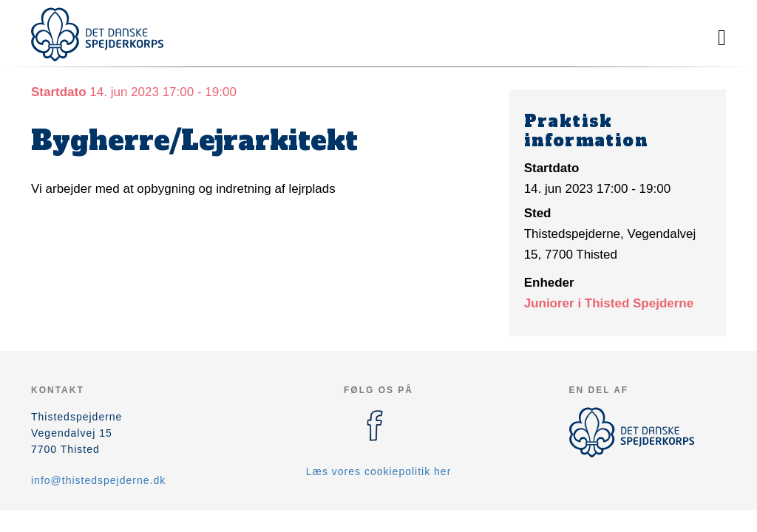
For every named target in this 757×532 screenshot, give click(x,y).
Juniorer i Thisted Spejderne (609, 303)
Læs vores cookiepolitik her (379, 471)
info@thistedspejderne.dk (98, 480)
